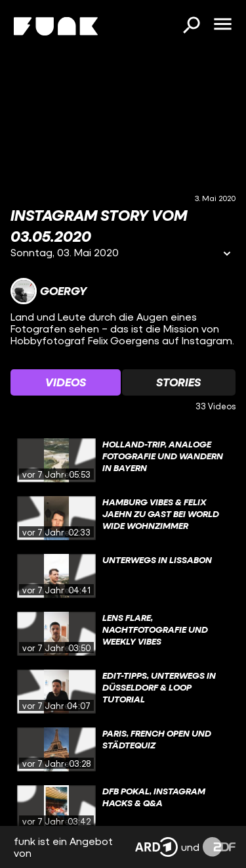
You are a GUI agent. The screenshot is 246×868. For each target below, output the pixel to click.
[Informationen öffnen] (227, 255)
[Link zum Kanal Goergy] (49, 291)
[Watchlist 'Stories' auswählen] (179, 382)
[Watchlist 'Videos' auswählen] (66, 382)
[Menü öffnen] (222, 25)
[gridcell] (123, 461)
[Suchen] (191, 26)
